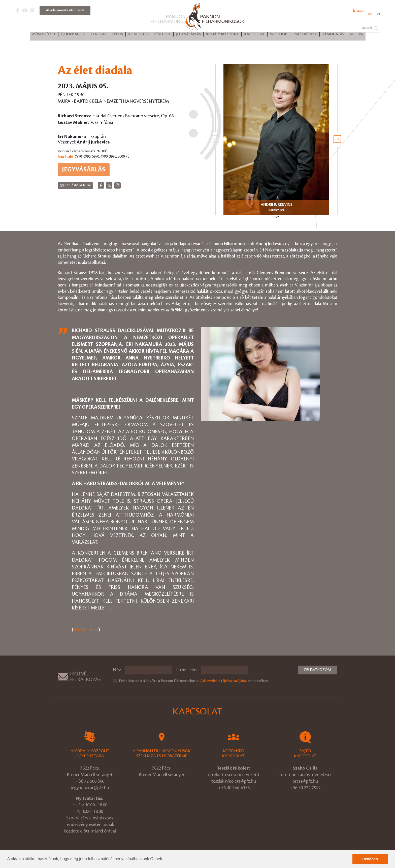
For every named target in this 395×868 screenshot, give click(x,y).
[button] (165, 859)
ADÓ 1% (356, 35)
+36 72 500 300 (90, 781)
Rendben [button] (370, 859)
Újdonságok (73, 35)
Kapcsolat (254, 35)
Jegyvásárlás (188, 35)
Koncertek (139, 35)
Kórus (117, 35)
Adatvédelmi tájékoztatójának (224, 681)
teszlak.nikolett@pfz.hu (234, 781)
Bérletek (163, 35)
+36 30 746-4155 (234, 787)
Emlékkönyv (305, 35)
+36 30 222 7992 (305, 787)
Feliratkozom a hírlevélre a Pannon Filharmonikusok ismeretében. (194, 681)
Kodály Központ (222, 35)
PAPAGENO (86, 630)
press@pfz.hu (305, 781)
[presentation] (215, 139)
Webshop (279, 35)
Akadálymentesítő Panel (65, 10)
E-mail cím (187, 670)
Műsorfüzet (44, 35)
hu (368, 14)
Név (117, 670)
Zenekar (98, 35)
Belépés (353, 13)
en (377, 14)
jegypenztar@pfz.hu (90, 787)
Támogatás (333, 35)
